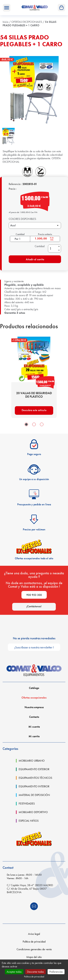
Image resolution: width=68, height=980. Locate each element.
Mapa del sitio (34, 957)
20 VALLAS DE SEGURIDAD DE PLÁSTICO (34, 395)
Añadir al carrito (27, 259)
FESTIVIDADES (27, 804)
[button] (26, 424)
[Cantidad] (53, 249)
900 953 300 (34, 595)
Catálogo (34, 688)
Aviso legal (34, 934)
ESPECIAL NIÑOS (29, 821)
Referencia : (15, 184)
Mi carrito (34, 736)
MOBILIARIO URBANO (32, 761)
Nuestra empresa (34, 707)
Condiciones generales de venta (34, 949)
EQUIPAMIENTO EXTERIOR (34, 769)
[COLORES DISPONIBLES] (35, 225)
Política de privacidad (34, 942)
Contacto (34, 717)
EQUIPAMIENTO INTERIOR (34, 786)
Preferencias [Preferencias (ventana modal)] (56, 972)
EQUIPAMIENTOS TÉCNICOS (35, 778)
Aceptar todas (14, 972)
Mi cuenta (34, 727)
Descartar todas (35, 972)
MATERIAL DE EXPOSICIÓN (34, 795)
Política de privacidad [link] (34, 976)
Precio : (13, 189)
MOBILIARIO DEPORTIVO (33, 812)
